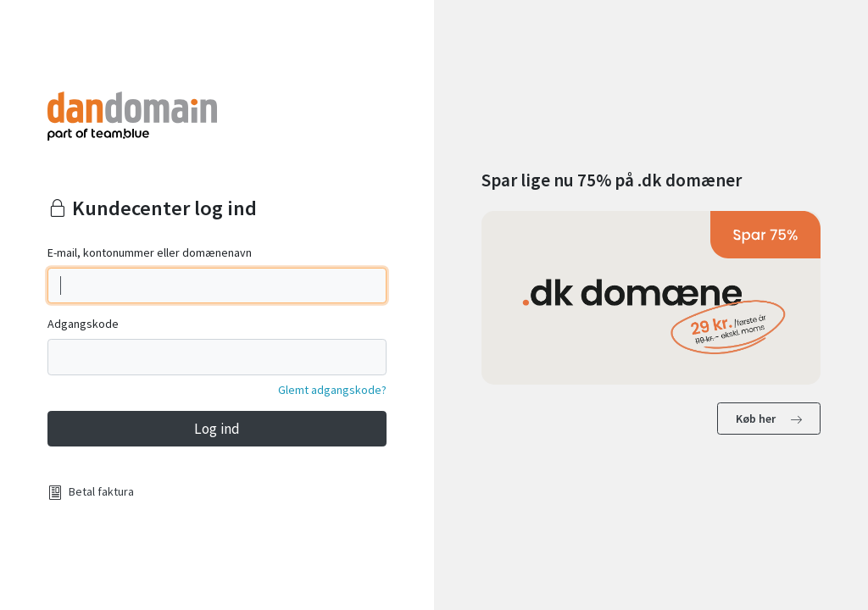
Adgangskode (83, 324)
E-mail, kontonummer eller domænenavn (150, 252)
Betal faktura (101, 491)
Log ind (217, 429)
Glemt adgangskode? (332, 390)
